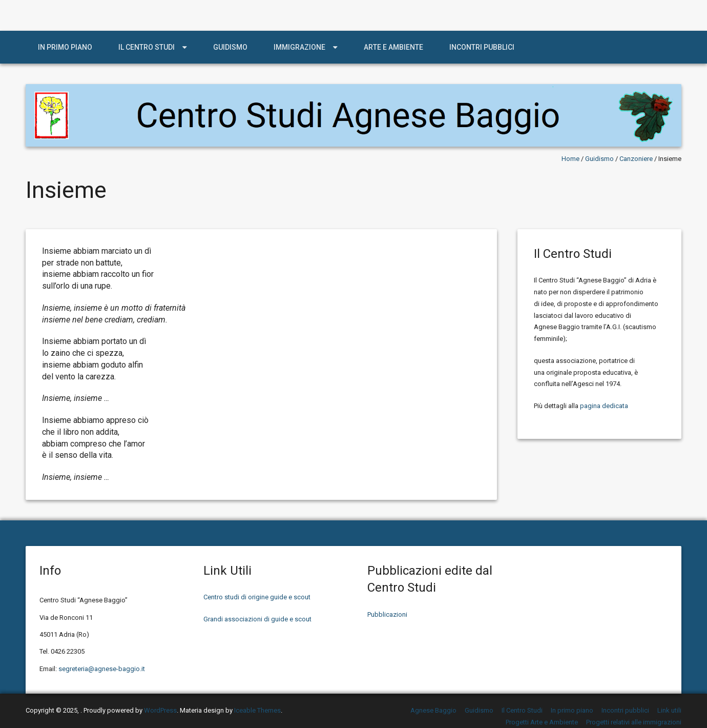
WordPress (160, 710)
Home (570, 159)
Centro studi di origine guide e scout (257, 597)
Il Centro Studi (147, 47)
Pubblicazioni (387, 614)
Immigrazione (299, 47)
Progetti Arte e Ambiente (542, 722)
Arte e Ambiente (393, 47)
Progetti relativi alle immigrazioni (634, 722)
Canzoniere (636, 159)
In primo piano (65, 47)
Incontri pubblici (482, 47)
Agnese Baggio (433, 710)
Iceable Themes (257, 710)
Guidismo (230, 47)
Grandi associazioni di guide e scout (257, 619)
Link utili (669, 710)
